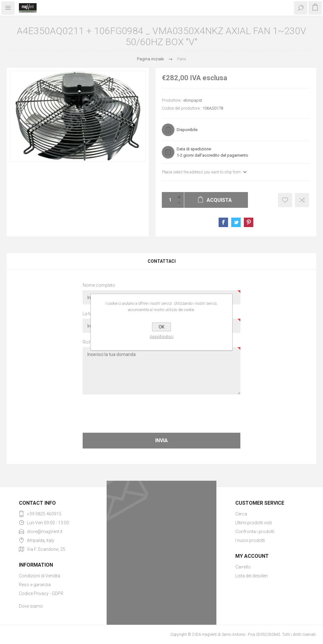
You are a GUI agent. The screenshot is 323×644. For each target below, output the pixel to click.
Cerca (241, 514)
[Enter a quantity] (168, 200)
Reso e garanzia (35, 585)
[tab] (161, 261)
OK (161, 327)
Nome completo (99, 285)
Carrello (243, 567)
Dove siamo (31, 606)
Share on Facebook (223, 222)
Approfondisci (162, 337)
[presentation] (161, 413)
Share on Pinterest (249, 222)
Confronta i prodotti (255, 532)
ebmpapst (193, 100)
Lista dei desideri (252, 576)
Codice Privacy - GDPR (41, 593)
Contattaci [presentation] (162, 261)
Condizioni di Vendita (40, 576)
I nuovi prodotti (250, 540)
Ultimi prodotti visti (254, 523)
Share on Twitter (236, 222)
